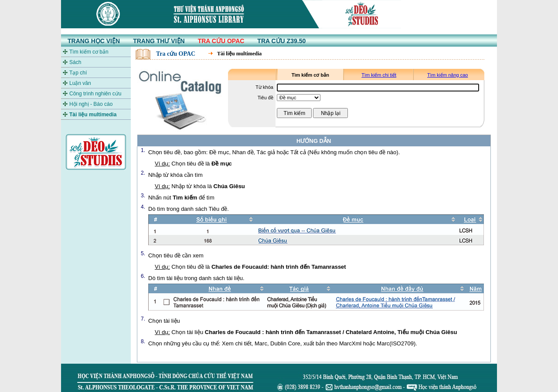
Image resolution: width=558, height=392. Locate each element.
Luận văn (80, 83)
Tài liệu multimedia (93, 115)
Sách (75, 62)
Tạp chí (78, 73)
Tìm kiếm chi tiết (379, 75)
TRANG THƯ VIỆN (159, 41)
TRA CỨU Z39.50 (281, 41)
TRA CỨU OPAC (221, 41)
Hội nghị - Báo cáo (91, 104)
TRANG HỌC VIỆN (94, 41)
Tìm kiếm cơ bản (89, 52)
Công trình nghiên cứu (95, 94)
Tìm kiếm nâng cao (447, 75)
